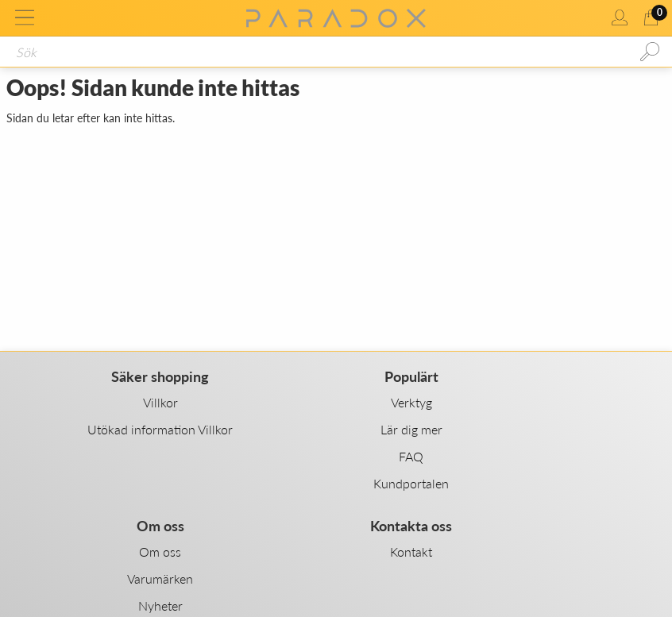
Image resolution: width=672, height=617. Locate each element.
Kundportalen (411, 483)
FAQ (411, 456)
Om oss (160, 551)
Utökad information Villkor (160, 429)
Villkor (160, 402)
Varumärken (160, 578)
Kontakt (411, 551)
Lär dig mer (411, 429)
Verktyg (411, 402)
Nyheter (160, 605)
